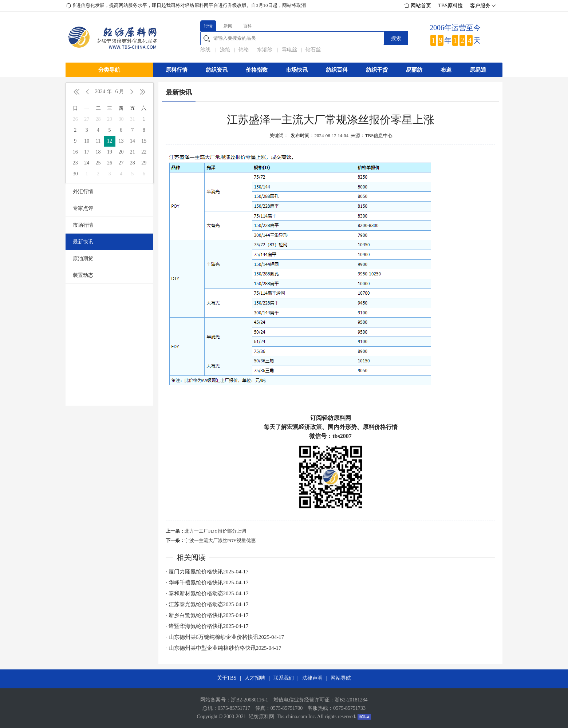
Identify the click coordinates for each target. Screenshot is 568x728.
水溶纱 (265, 50)
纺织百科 (337, 70)
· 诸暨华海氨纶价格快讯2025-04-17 (207, 626)
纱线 (206, 50)
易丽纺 (414, 70)
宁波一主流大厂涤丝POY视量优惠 (220, 540)
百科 (248, 26)
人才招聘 (255, 678)
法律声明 (312, 678)
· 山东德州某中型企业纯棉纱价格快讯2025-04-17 (224, 648)
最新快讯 (83, 242)
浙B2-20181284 (351, 700)
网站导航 (341, 678)
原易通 (478, 70)
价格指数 (257, 70)
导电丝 (289, 50)
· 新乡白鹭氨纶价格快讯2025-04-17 (207, 615)
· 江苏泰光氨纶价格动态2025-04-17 (207, 604)
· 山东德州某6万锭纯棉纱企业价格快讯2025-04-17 (225, 637)
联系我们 (284, 678)
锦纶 (244, 50)
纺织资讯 (217, 70)
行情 (208, 26)
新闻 (228, 26)
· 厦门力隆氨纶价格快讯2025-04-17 (207, 572)
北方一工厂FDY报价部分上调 (215, 531)
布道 (446, 70)
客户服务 (482, 6)
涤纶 (225, 50)
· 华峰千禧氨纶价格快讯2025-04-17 (207, 582)
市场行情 (83, 225)
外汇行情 (83, 192)
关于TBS (227, 678)
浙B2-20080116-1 (249, 700)
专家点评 (83, 208)
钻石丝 (313, 50)
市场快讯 (297, 70)
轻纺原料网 (261, 717)
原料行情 (177, 70)
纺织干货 (377, 70)
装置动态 (83, 275)
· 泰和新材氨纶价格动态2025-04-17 (207, 593)
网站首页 (418, 6)
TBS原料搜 (451, 6)
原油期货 (83, 258)
